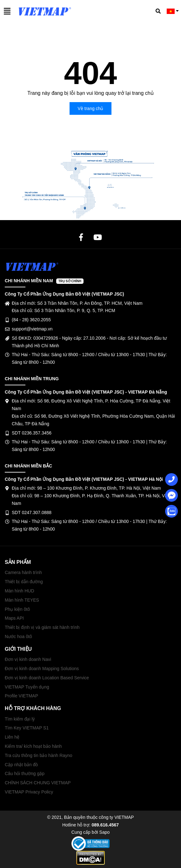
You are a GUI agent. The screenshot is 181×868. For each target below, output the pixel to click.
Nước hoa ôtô (18, 636)
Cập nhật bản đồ (21, 765)
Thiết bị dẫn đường (24, 582)
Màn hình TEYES (22, 600)
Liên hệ (12, 737)
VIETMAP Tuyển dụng (27, 687)
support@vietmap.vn (32, 329)
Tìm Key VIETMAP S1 (27, 728)
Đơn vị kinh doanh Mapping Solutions (42, 669)
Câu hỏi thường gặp (25, 773)
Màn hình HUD (20, 591)
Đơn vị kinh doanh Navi (28, 659)
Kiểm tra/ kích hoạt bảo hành (33, 746)
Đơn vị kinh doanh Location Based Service (47, 678)
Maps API (14, 618)
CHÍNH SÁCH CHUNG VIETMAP (38, 783)
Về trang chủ (91, 108)
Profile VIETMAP (21, 696)
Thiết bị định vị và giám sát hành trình (42, 627)
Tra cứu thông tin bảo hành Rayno (39, 755)
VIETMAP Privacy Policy (29, 792)
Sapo (105, 832)
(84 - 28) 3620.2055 (31, 320)
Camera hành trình (23, 572)
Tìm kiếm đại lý (20, 719)
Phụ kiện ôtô (17, 609)
